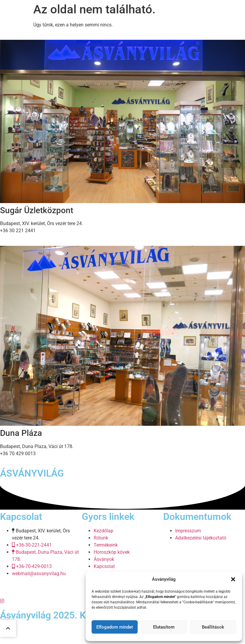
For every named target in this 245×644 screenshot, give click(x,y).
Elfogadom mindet (115, 627)
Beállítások (213, 627)
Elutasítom (164, 627)
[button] (233, 579)
